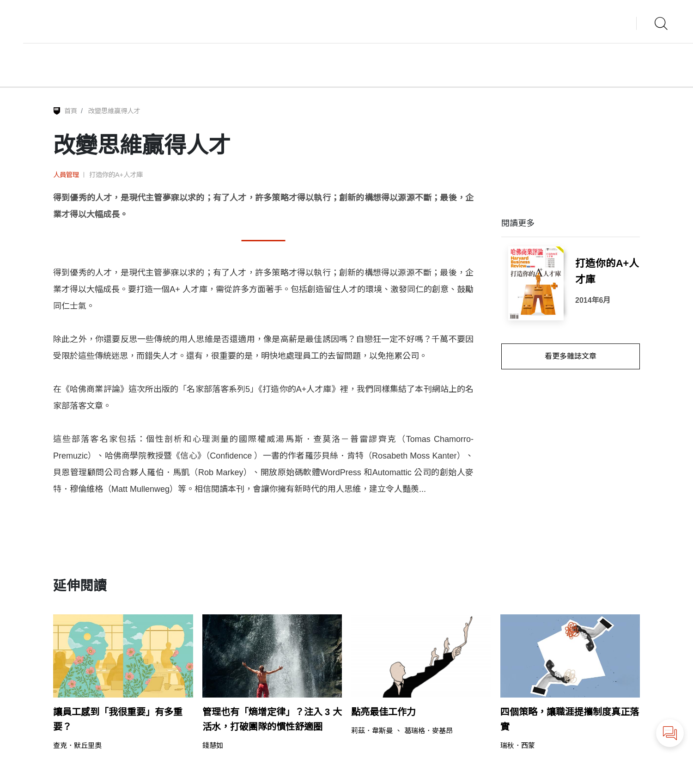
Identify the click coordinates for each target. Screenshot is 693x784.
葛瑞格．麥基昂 (429, 731)
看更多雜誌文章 (571, 356)
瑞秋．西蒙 (518, 745)
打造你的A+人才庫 (116, 175)
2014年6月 (593, 300)
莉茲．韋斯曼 (372, 731)
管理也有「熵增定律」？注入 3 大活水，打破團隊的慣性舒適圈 (272, 719)
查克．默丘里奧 (77, 745)
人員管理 (66, 175)
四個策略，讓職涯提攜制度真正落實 (570, 719)
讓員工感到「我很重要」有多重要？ (118, 719)
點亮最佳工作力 (383, 712)
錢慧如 (213, 745)
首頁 (71, 111)
